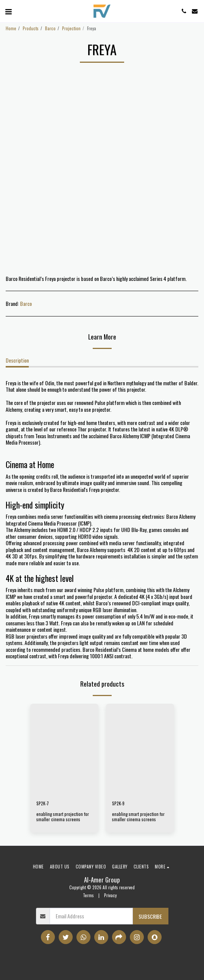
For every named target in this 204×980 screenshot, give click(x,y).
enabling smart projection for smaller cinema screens (63, 817)
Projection (71, 28)
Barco (50, 28)
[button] (8, 11)
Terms (88, 895)
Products (31, 28)
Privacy (110, 895)
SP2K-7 (43, 803)
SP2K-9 (118, 803)
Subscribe (150, 916)
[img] (64, 749)
